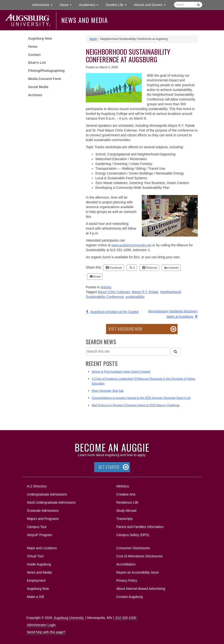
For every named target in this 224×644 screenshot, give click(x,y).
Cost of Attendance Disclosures (140, 556)
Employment (36, 581)
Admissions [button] (44, 4)
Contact (34, 55)
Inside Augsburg (39, 564)
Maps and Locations (42, 548)
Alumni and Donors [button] (152, 4)
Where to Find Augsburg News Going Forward (121, 372)
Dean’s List (37, 63)
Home (33, 47)
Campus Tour (37, 527)
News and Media (84, 20)
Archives (35, 95)
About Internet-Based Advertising (141, 589)
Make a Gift (36, 597)
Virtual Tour (35, 556)
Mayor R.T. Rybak (145, 292)
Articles (106, 287)
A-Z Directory (37, 486)
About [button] (68, 6)
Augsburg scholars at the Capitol (114, 312)
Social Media (38, 87)
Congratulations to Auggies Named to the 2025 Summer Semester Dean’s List (141, 398)
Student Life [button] (118, 4)
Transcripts (125, 519)
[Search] (175, 352)
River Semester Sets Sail (108, 391)
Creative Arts (126, 494)
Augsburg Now (40, 38)
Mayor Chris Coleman (114, 292)
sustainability (135, 297)
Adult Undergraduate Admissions (51, 502)
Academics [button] (90, 4)
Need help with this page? (46, 632)
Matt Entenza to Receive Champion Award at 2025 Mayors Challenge (136, 405)
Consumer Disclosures (133, 548)
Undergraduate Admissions (47, 494)
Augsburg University (69, 618)
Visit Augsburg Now (125, 329)
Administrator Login (41, 625)
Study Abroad (126, 511)
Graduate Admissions (43, 511)
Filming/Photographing (46, 71)
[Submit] (198, 5)
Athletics (123, 486)
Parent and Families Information (140, 527)
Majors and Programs (43, 518)
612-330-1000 (126, 618)
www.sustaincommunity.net (131, 245)
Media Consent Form (45, 79)
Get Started (109, 467)
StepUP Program (40, 535)
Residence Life (127, 502)
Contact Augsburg (130, 597)
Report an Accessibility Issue (137, 572)
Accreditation (126, 564)
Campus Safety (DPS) (133, 535)
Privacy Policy (127, 581)
